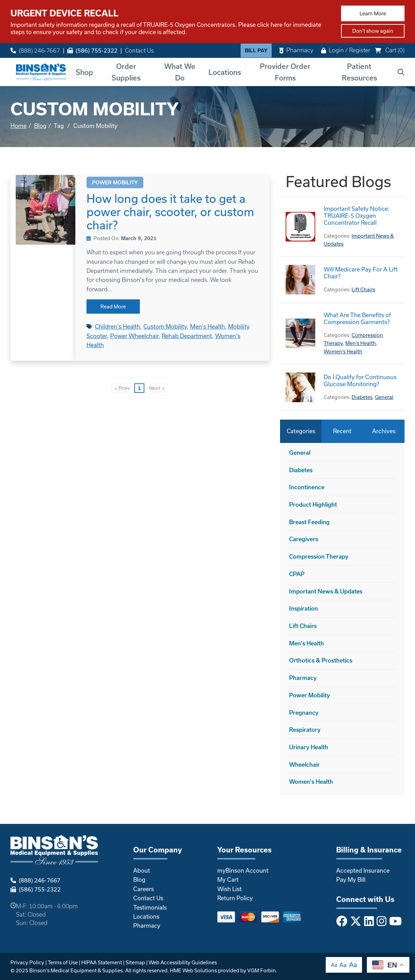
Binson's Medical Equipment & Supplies (76, 970)
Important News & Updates (326, 591)
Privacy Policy (27, 962)
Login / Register (346, 50)
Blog (40, 126)
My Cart (228, 879)
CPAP (297, 574)
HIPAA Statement (102, 962)
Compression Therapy (319, 556)
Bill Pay (256, 50)
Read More (113, 307)
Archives (384, 431)
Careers (144, 889)
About (142, 870)
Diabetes (362, 397)
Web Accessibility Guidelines (183, 962)
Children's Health (118, 326)
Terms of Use (63, 962)
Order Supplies (126, 72)
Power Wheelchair (134, 336)
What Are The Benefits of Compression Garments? (357, 318)
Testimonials (150, 907)
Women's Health (343, 351)
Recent (342, 431)
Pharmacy (296, 50)
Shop (84, 72)
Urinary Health (309, 747)
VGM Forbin (262, 970)
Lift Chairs (363, 289)
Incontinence (307, 487)
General (384, 397)
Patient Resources (359, 72)
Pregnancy (304, 713)
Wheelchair (304, 764)
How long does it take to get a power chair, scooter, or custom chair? (170, 212)
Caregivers (304, 539)
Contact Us (139, 50)
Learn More (373, 13)
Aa (334, 965)
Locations (225, 72)
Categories (301, 431)
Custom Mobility (165, 326)
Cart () (390, 50)
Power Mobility (115, 182)
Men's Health (207, 326)
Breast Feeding (309, 522)
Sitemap (135, 962)
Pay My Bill (351, 879)
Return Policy (235, 898)
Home (18, 126)
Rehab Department (187, 336)
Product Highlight (313, 504)
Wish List (229, 889)
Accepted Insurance (363, 870)
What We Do (180, 72)
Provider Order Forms (285, 72)
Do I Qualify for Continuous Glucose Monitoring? (360, 380)
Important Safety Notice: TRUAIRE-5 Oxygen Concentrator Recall (357, 216)
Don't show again (373, 31)
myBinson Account (243, 870)
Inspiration (304, 608)
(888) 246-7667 (35, 50)
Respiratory (305, 730)
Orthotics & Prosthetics (321, 660)
